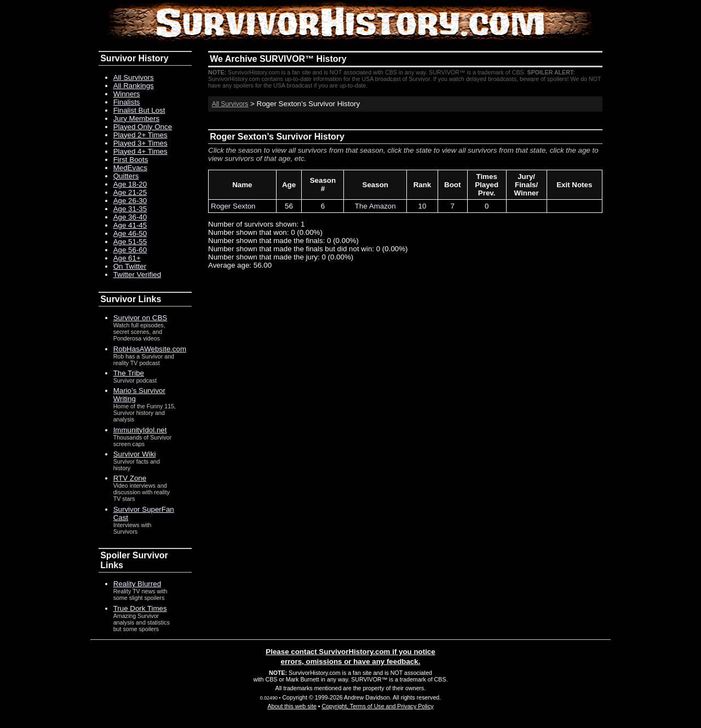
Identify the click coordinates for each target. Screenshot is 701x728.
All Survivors (230, 104)
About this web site (292, 706)
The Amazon (375, 206)
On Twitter (130, 266)
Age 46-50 (130, 233)
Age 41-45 (130, 225)
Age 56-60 (130, 250)
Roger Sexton (233, 206)
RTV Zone (130, 478)
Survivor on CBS (140, 318)
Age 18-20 (130, 184)
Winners (127, 94)
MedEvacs (130, 168)
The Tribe (129, 373)
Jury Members (136, 119)
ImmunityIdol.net (140, 430)
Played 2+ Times (140, 135)
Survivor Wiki (135, 454)
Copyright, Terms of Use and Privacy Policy (377, 706)
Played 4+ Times (140, 151)
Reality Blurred (137, 584)
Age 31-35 (130, 209)
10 (423, 206)
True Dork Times (140, 608)
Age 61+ (127, 258)
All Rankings (134, 86)
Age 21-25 (130, 192)
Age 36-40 (130, 217)
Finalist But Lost (139, 110)
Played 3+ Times (140, 143)
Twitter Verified (137, 275)
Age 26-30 (130, 201)
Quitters (126, 176)
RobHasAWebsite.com (150, 349)
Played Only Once (143, 127)
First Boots (131, 160)
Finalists (127, 102)
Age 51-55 (130, 242)
